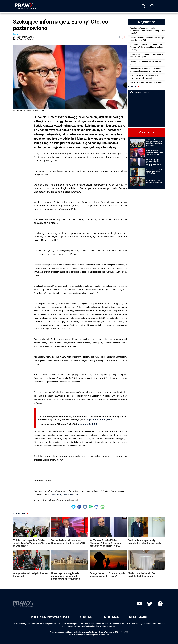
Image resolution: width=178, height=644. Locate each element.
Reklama (111, 617)
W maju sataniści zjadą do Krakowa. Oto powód (146, 63)
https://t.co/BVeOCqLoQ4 (100, 419)
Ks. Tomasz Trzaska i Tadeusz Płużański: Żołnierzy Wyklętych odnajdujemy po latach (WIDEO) (147, 47)
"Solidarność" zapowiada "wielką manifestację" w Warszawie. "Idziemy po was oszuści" (148, 31)
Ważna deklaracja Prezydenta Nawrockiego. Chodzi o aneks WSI (147, 39)
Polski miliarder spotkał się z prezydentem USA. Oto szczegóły (147, 56)
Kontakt (87, 617)
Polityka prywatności (50, 617)
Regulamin (138, 617)
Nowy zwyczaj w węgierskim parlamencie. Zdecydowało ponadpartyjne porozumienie (147, 70)
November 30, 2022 (87, 424)
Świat (15, 35)
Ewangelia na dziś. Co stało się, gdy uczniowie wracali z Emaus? (144, 77)
